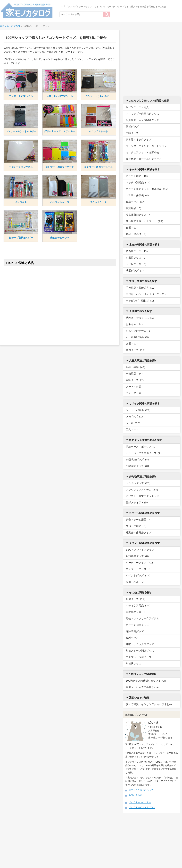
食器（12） (132, 228)
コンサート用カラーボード (60, 167)
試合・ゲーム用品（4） (139, 520)
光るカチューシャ (60, 238)
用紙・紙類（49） (136, 367)
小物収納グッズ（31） (139, 466)
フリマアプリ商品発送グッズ (142, 114)
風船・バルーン (135, 582)
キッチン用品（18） (138, 176)
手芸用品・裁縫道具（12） (141, 288)
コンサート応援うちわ (21, 96)
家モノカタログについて (141, 790)
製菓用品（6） (134, 208)
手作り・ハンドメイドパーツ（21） (146, 294)
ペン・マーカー (135, 393)
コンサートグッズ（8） (139, 569)
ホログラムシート (98, 131)
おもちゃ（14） (135, 324)
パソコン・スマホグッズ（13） (144, 496)
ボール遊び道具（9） (138, 337)
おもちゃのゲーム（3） (139, 331)
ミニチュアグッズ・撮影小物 (142, 152)
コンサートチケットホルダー (21, 131)
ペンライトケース (60, 202)
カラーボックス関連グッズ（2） (144, 453)
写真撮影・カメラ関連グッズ (142, 120)
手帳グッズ (132, 133)
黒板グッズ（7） (135, 380)
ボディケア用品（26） (139, 605)
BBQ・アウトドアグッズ (140, 550)
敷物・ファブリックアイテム (142, 618)
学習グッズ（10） (136, 350)
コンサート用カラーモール (98, 167)
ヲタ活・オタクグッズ (139, 139)
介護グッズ (132, 638)
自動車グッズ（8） (137, 612)
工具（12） (132, 429)
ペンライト (21, 202)
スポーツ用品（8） (137, 526)
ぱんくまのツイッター (140, 802)
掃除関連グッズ (135, 631)
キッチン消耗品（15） (139, 182)
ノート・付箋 (134, 386)
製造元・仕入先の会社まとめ (142, 687)
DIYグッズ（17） (136, 417)
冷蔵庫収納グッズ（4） (139, 215)
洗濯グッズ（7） (135, 271)
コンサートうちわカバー (98, 96)
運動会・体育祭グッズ (139, 532)
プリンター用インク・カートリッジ (146, 146)
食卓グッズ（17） (136, 202)
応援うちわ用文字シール (60, 96)
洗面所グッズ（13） (138, 251)
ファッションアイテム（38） (143, 490)
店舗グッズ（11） (136, 599)
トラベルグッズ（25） (139, 483)
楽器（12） (132, 344)
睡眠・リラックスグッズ (140, 644)
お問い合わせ (135, 795)
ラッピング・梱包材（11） (141, 301)
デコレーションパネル (21, 167)
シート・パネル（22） (139, 410)
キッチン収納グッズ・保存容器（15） (148, 189)
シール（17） (134, 423)
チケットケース (98, 202)
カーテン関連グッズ (137, 625)
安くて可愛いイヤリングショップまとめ (149, 704)
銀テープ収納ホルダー (21, 238)
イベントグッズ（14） (139, 575)
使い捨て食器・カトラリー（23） (145, 221)
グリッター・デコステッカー (60, 131)
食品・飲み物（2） (137, 234)
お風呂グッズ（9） (137, 258)
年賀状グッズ (134, 664)
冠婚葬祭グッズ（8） (138, 556)
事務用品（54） (135, 374)
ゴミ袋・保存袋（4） (138, 195)
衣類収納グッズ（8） (138, 459)
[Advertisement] (60, 303)
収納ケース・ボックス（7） (142, 447)
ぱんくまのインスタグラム (142, 807)
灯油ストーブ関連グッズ (140, 651)
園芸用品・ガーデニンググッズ (144, 159)
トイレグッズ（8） (137, 264)
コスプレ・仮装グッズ (139, 657)
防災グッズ (132, 127)
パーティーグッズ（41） (140, 563)
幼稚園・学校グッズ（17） (141, 318)
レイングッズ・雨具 (137, 107)
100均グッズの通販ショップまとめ (146, 681)
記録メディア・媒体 (137, 502)
